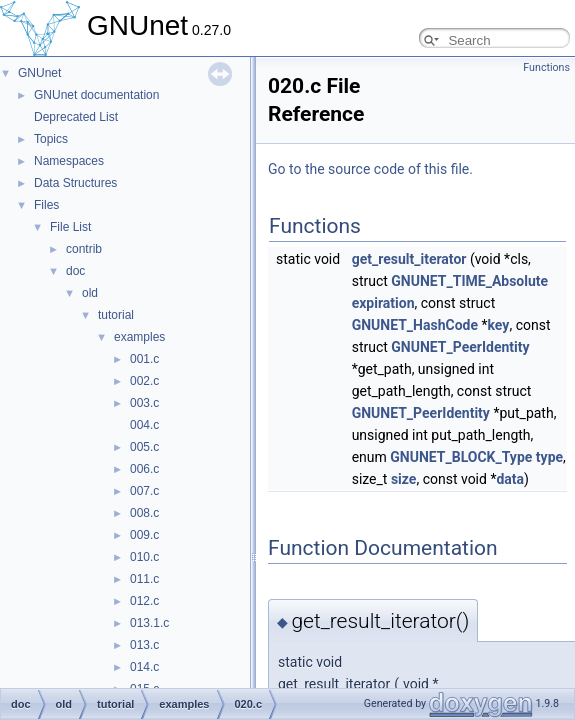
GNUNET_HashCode (415, 325)
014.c (144, 667)
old (90, 293)
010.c (144, 557)
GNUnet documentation (96, 95)
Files (46, 205)
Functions (546, 67)
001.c (144, 359)
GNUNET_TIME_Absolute (469, 281)
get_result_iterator (409, 259)
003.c (144, 403)
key (499, 325)
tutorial (116, 315)
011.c (144, 579)
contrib (84, 249)
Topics (51, 139)
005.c (144, 447)
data (510, 479)
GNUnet (39, 73)
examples (139, 337)
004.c (144, 425)
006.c (144, 469)
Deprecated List (76, 117)
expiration (383, 303)
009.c (144, 535)
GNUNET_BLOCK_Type (461, 457)
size (403, 479)
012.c (144, 601)
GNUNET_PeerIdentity (460, 347)
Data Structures (75, 183)
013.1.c (149, 623)
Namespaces (69, 161)
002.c (144, 381)
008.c (144, 513)
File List (70, 227)
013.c (144, 645)
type (549, 457)
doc (75, 271)
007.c (144, 491)
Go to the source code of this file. (370, 169)
